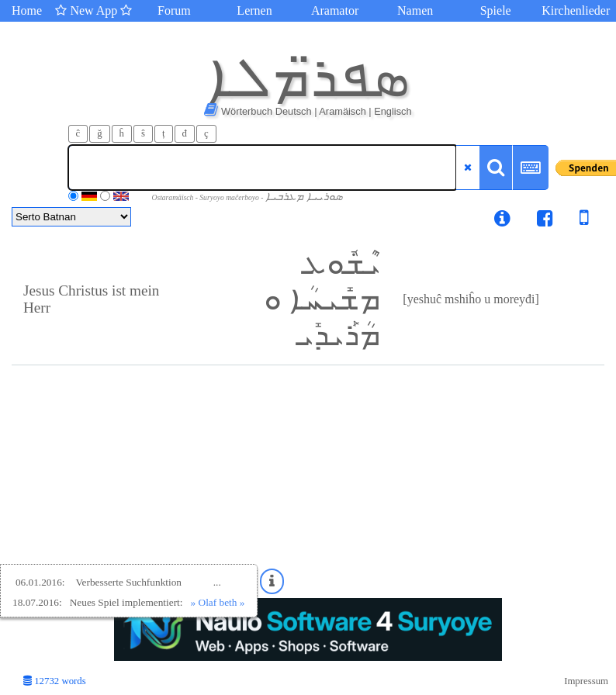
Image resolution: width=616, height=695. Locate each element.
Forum (174, 10)
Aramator (335, 10)
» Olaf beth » (218, 602)
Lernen (254, 10)
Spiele (496, 10)
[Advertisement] (308, 482)
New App (93, 10)
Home (27, 10)
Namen (415, 10)
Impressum (586, 681)
